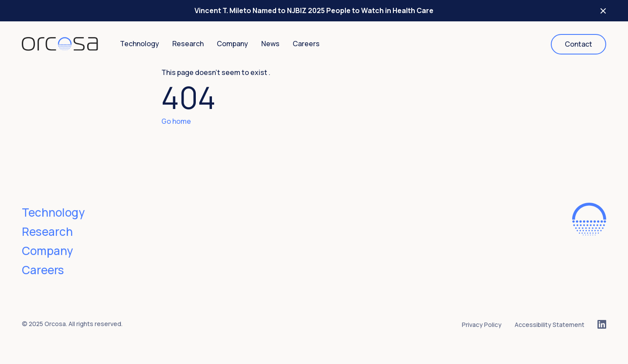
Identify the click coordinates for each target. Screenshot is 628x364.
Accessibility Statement (549, 325)
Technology (140, 44)
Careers (306, 44)
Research (188, 44)
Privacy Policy (482, 325)
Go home (176, 121)
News (270, 44)
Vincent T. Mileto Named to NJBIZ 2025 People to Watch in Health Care (314, 10)
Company (232, 44)
